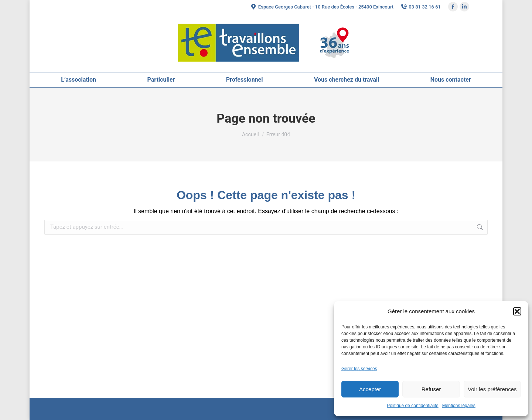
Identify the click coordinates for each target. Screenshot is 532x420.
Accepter (370, 389)
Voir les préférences (492, 389)
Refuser (431, 389)
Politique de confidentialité (412, 406)
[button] (517, 311)
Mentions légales (459, 406)
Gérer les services (359, 369)
